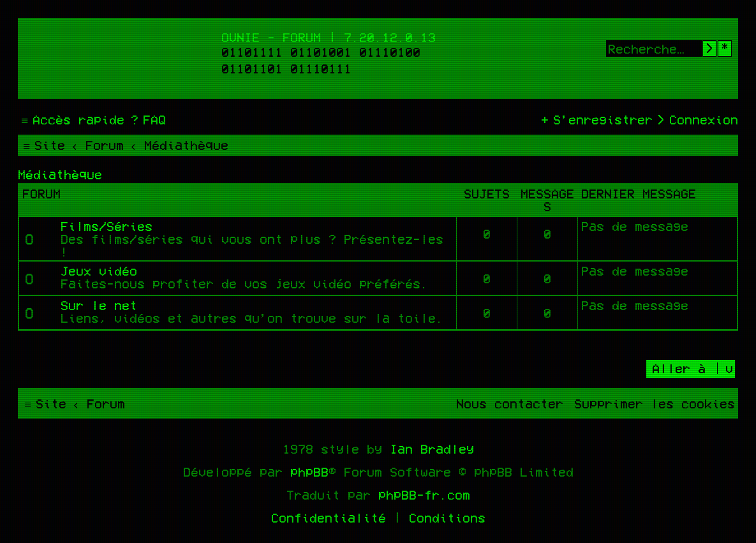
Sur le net (99, 305)
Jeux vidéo (99, 271)
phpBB (309, 472)
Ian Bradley (432, 449)
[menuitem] (147, 119)
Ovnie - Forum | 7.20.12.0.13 (329, 37)
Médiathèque (60, 174)
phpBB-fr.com (424, 495)
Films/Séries (107, 226)
